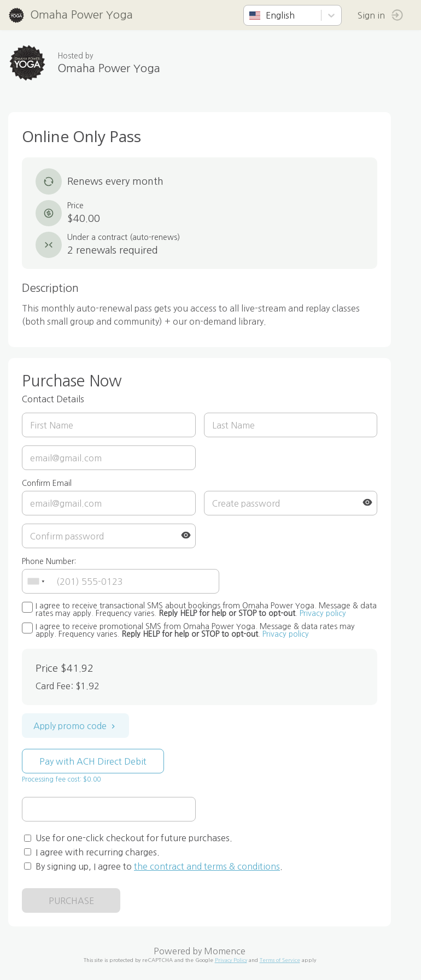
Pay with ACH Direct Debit (93, 761)
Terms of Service (280, 960)
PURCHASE (71, 901)
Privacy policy (323, 613)
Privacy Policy (231, 960)
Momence (225, 951)
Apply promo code (75, 726)
